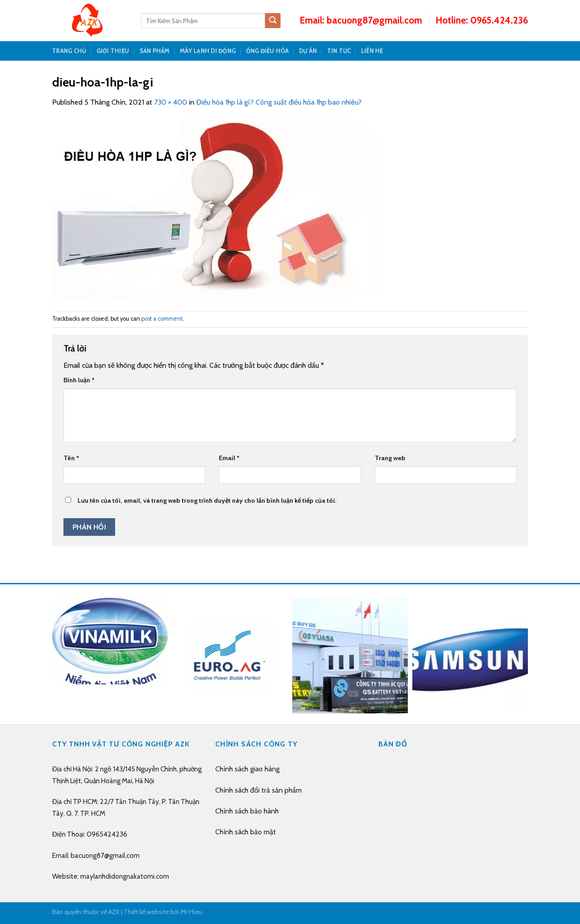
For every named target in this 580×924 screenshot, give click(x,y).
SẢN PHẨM (155, 51)
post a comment (162, 319)
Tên (71, 458)
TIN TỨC (339, 51)
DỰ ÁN (308, 51)
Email (229, 458)
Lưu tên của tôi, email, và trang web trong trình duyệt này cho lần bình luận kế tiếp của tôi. (207, 500)
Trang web (390, 458)
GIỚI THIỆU (113, 51)
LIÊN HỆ (372, 51)
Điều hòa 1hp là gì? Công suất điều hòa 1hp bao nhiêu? (279, 102)
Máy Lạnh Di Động (208, 51)
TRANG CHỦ (69, 51)
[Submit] (273, 21)
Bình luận (79, 380)
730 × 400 (171, 102)
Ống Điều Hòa (268, 51)
